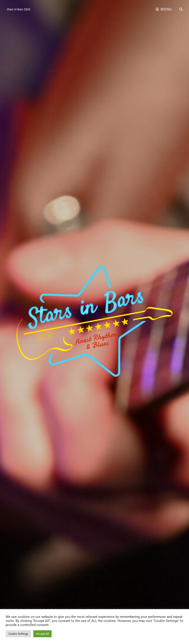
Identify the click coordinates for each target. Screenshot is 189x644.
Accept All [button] (42, 634)
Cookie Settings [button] (18, 634)
